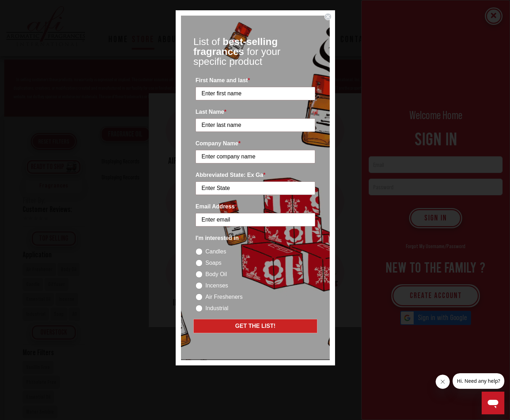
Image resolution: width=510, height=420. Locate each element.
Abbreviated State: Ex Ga (230, 175)
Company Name (218, 143)
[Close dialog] (328, 17)
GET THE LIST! (255, 326)
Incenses (217, 285)
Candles (216, 251)
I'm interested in (218, 238)
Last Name (211, 112)
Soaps (213, 263)
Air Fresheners (224, 297)
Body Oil (216, 274)
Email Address (216, 206)
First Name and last (223, 80)
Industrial (217, 308)
